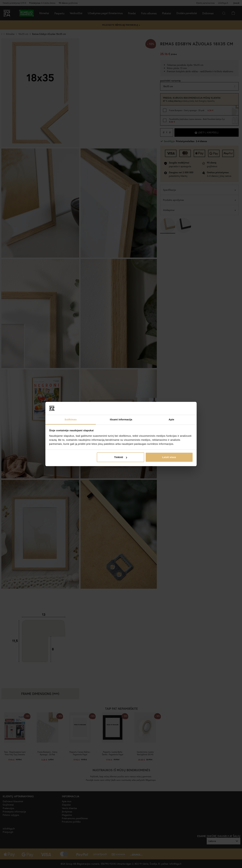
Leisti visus (169, 457)
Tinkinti (121, 457)
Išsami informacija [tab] (121, 419)
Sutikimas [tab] (71, 419)
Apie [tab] (172, 419)
